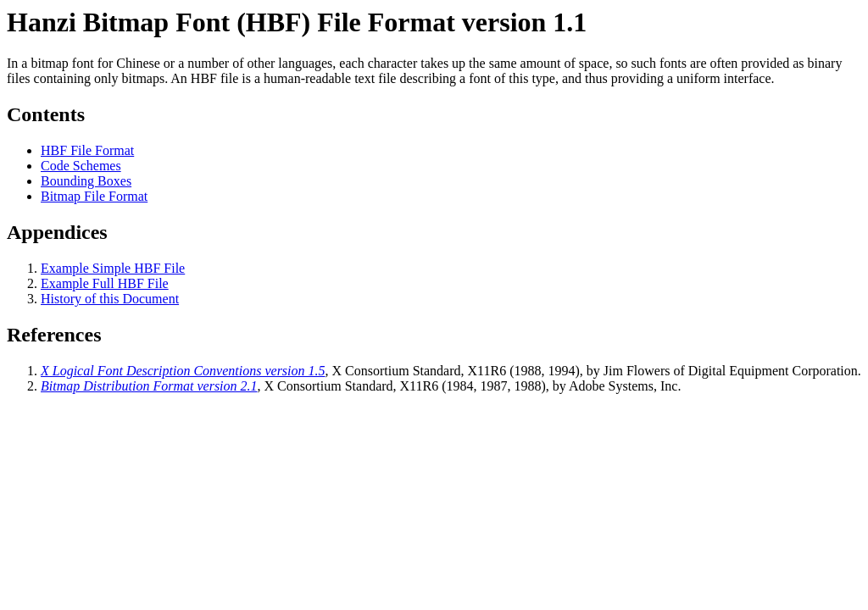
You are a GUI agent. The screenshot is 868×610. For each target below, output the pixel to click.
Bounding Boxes (86, 181)
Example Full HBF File (105, 283)
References (54, 335)
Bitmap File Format (94, 196)
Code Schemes (81, 166)
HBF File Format (87, 150)
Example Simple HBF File (113, 268)
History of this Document (110, 299)
